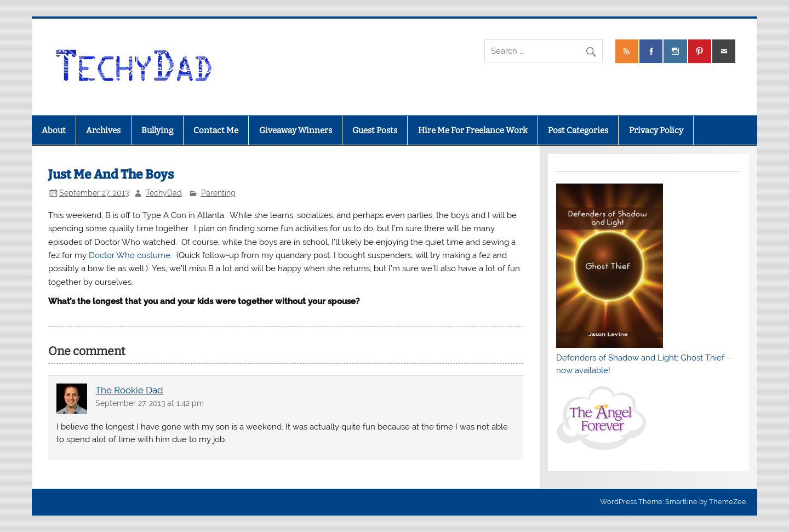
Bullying (157, 130)
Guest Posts (375, 130)
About (54, 130)
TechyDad (164, 193)
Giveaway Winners (296, 130)
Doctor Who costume (130, 255)
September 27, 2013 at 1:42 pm (150, 403)
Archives (103, 130)
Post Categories (578, 130)
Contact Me (216, 130)
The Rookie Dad (129, 390)
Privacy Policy (656, 130)
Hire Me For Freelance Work (473, 130)
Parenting (218, 193)
